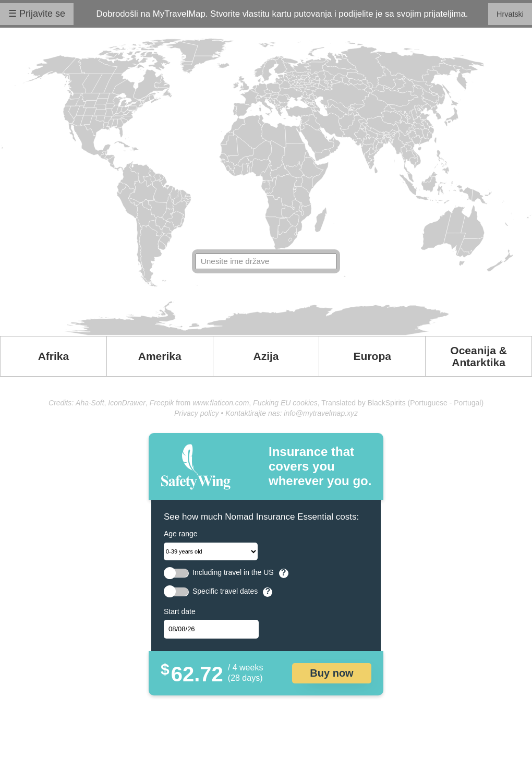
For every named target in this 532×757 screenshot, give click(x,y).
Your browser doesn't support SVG (266, 187)
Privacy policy (197, 413)
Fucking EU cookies (285, 403)
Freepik (162, 403)
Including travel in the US (233, 573)
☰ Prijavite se (37, 14)
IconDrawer (127, 403)
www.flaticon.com (221, 403)
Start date (180, 611)
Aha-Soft (90, 403)
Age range (181, 534)
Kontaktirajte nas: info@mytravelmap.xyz (292, 413)
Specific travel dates (225, 591)
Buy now (331, 673)
